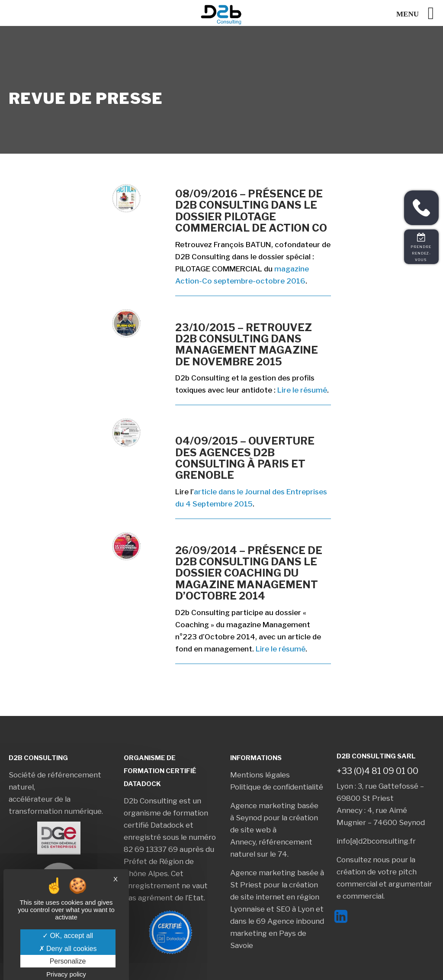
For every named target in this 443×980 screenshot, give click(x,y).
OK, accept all (68, 936)
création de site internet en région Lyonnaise (275, 897)
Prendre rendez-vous (422, 253)
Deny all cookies (68, 949)
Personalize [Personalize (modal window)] (68, 961)
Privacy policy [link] (66, 974)
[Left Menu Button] (420, 13)
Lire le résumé (302, 390)
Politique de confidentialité (277, 787)
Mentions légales (260, 775)
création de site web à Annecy (274, 830)
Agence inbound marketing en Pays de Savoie (277, 933)
